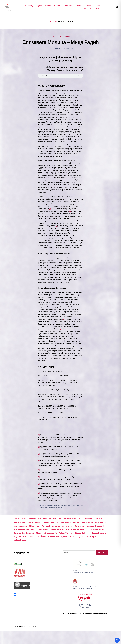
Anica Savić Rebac (97, 529)
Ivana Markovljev (68, 506)
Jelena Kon (80, 526)
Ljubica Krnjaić (20, 540)
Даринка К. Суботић (95, 526)
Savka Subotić (20, 522)
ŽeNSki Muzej (23, 627)
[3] (51, 221)
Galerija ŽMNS (68, 6)
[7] (39, 484)
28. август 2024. (68, 48)
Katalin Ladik (53, 536)
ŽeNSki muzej (29, 6)
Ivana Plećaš (77, 506)
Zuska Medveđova (79, 529)
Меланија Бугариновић (46, 533)
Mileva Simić (67, 526)
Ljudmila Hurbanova (40, 529)
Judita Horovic (35, 519)
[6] (39, 477)
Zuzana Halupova (99, 533)
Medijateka (79, 6)
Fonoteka (89, 6)
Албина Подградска (51, 526)
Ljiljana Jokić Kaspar (87, 536)
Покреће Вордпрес (35, 627)
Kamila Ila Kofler (82, 533)
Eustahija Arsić (20, 519)
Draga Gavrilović (51, 522)
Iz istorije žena (57, 36)
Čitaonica (48, 6)
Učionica (97, 6)
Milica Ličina (48, 508)
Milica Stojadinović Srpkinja (90, 519)
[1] (39, 435)
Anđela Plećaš (44, 506)
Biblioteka (57, 6)
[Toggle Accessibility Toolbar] (117, 640)
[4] (68, 221)
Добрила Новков (69, 536)
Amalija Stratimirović (67, 519)
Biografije (39, 6)
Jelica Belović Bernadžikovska (95, 522)
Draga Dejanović (35, 522)
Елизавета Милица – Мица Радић (60, 42)
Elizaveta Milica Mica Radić (56, 506)
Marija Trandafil (50, 519)
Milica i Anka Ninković (70, 522)
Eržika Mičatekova (21, 529)
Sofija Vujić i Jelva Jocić (24, 533)
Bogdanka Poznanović (23, 536)
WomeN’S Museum (94, 8)
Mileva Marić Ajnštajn (60, 529)
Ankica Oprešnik (66, 533)
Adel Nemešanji (20, 526)
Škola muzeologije (57, 508)
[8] (39, 493)
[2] (70, 211)
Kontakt (84, 8)
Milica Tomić (34, 526)
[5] (39, 470)
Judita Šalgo (40, 536)
